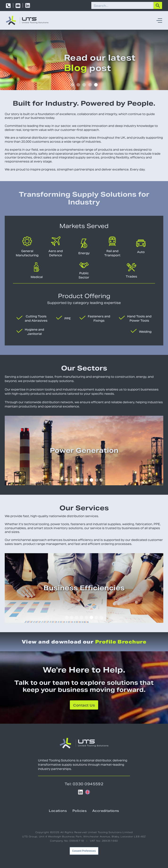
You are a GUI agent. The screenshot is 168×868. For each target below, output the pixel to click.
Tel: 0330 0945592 (84, 784)
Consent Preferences (84, 851)
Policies (80, 811)
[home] (27, 20)
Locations (58, 811)
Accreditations (106, 811)
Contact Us (84, 705)
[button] (158, 20)
